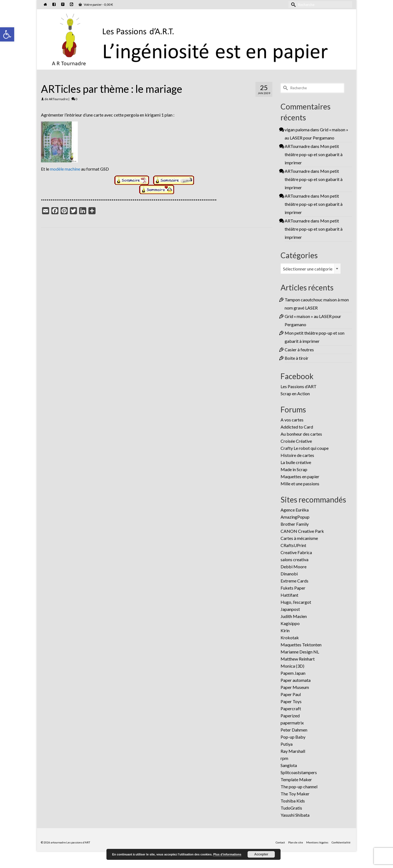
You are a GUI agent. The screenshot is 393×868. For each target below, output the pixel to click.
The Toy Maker (295, 794)
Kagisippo (290, 623)
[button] (7, 34)
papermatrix (292, 723)
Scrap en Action (295, 393)
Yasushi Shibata (295, 815)
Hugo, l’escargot (296, 602)
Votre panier (96, 5)
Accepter (261, 854)
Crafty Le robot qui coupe (305, 448)
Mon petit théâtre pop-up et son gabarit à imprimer (314, 154)
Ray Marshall (293, 751)
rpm (284, 758)
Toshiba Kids (293, 801)
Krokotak (290, 637)
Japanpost (290, 609)
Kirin (285, 630)
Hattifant (289, 595)
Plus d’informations (227, 854)
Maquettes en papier (300, 476)
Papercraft (291, 708)
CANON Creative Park (302, 531)
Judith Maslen (294, 616)
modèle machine (65, 169)
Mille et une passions (300, 484)
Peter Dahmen (294, 730)
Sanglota (289, 765)
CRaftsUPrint (293, 545)
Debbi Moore (294, 567)
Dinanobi (289, 574)
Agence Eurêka (295, 510)
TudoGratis (291, 808)
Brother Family (295, 524)
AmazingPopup (295, 517)
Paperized (290, 716)
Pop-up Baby (293, 737)
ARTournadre (58, 99)
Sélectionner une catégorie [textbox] (308, 269)
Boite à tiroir (297, 358)
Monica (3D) (292, 666)
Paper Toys (291, 701)
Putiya (287, 744)
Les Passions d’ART (299, 386)
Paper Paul (291, 694)
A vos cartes (292, 420)
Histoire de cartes (297, 455)
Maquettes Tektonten (301, 645)
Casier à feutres (299, 350)
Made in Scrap (294, 469)
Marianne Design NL (300, 652)
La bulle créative (296, 462)
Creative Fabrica (296, 552)
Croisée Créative (296, 441)
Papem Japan (293, 673)
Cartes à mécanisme (299, 538)
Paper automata (296, 680)
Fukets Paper (293, 588)
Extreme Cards (294, 581)
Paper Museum (295, 687)
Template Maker (296, 779)
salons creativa (294, 559)
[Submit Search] (293, 5)
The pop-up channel (299, 787)
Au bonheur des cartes (301, 434)
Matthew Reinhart (298, 659)
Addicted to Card (297, 427)
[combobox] (311, 269)
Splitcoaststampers (299, 772)
